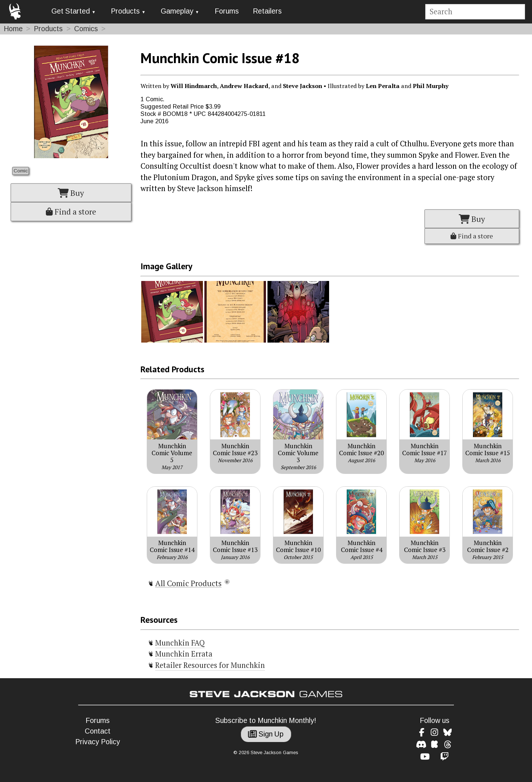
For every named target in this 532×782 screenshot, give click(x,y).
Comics (86, 29)
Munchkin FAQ (180, 643)
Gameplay (177, 11)
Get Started (71, 11)
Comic (21, 171)
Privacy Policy (98, 742)
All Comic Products (188, 583)
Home (13, 29)
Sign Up (266, 734)
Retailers (267, 11)
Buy (71, 193)
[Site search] (475, 12)
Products (125, 11)
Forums (227, 11)
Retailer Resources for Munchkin (210, 665)
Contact (98, 731)
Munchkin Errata (184, 654)
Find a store (71, 212)
